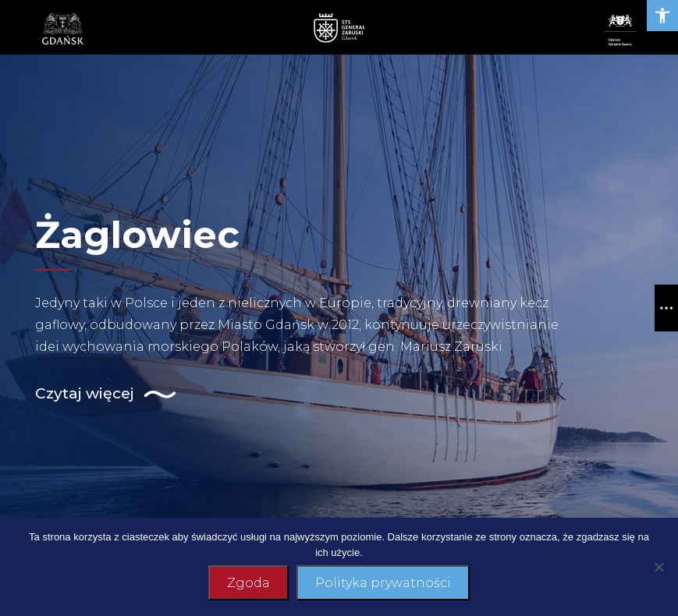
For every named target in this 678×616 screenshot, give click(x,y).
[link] (662, 16)
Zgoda (248, 583)
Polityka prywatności (383, 583)
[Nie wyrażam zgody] (658, 567)
